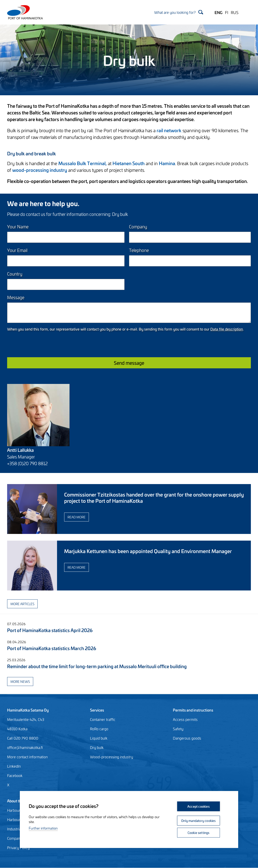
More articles (22, 604)
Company (138, 227)
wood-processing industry (40, 170)
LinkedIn (14, 766)
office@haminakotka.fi (25, 747)
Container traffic (103, 719)
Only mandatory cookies (198, 820)
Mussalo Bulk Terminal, (83, 163)
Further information (43, 828)
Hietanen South (129, 163)
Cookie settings (199, 833)
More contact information (27, 757)
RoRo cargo (99, 729)
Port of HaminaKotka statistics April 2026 (50, 630)
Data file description (227, 329)
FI (227, 12)
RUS (235, 12)
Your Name (18, 227)
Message (16, 297)
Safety (178, 729)
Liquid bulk (99, 738)
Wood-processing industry (112, 757)
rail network (169, 130)
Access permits (185, 719)
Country (15, 274)
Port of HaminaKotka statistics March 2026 (52, 648)
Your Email (17, 250)
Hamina (167, 163)
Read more (77, 517)
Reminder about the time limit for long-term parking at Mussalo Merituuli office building (97, 666)
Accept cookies (199, 806)
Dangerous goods (187, 738)
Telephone (139, 250)
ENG (218, 12)
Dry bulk (97, 747)
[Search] (179, 12)
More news (20, 681)
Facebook (15, 775)
